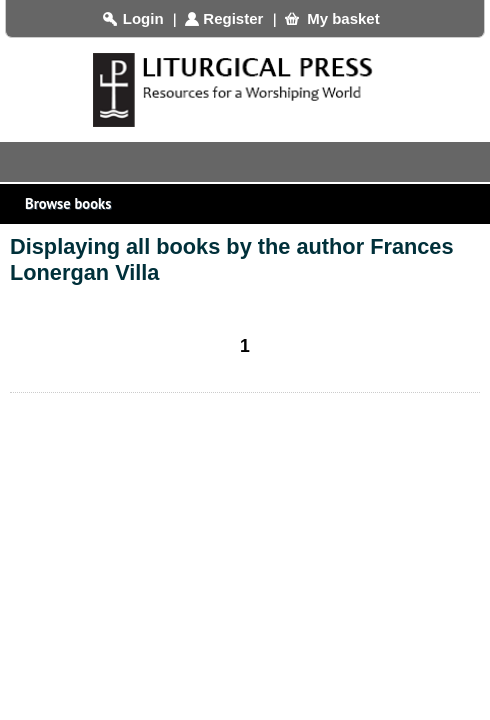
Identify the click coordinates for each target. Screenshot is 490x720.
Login (143, 18)
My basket (343, 18)
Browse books (250, 209)
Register (233, 18)
